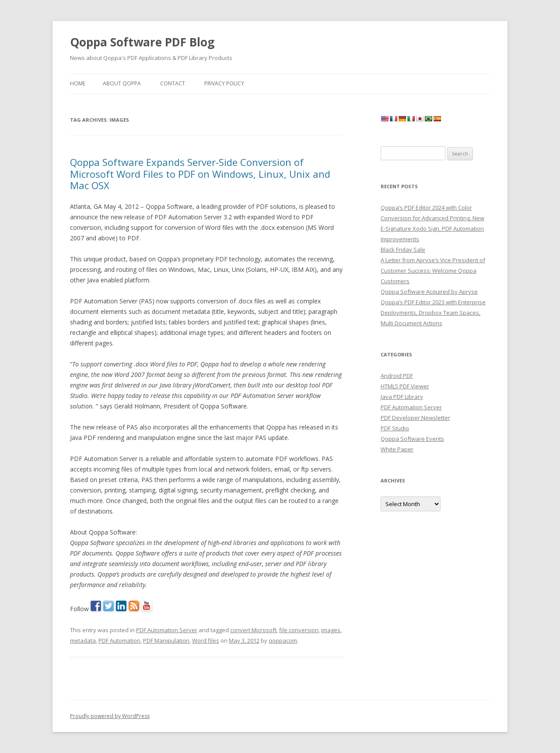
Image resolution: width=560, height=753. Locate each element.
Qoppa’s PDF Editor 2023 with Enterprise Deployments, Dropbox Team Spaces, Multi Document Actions (433, 313)
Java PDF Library (402, 397)
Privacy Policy (224, 83)
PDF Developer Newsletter (415, 418)
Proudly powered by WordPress (110, 716)
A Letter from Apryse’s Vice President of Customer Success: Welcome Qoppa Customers (433, 271)
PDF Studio (395, 428)
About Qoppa (122, 83)
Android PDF (397, 376)
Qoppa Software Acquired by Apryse (429, 292)
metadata (83, 640)
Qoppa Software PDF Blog (142, 42)
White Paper (397, 449)
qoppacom (283, 640)
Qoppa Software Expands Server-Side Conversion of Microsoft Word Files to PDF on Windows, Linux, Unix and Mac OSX (200, 174)
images (331, 630)
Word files (206, 640)
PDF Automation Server (167, 630)
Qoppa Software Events (412, 439)
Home (78, 83)
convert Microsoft (253, 630)
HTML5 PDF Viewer (405, 386)
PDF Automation (119, 640)
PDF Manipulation (166, 640)
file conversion (299, 630)
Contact (173, 83)
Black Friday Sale (403, 250)
